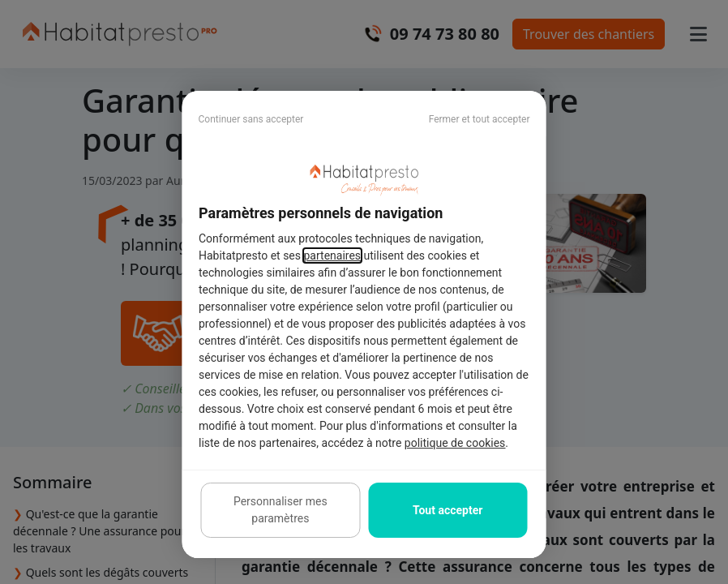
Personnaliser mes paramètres (280, 510)
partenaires (332, 255)
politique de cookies (454, 443)
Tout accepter (448, 510)
